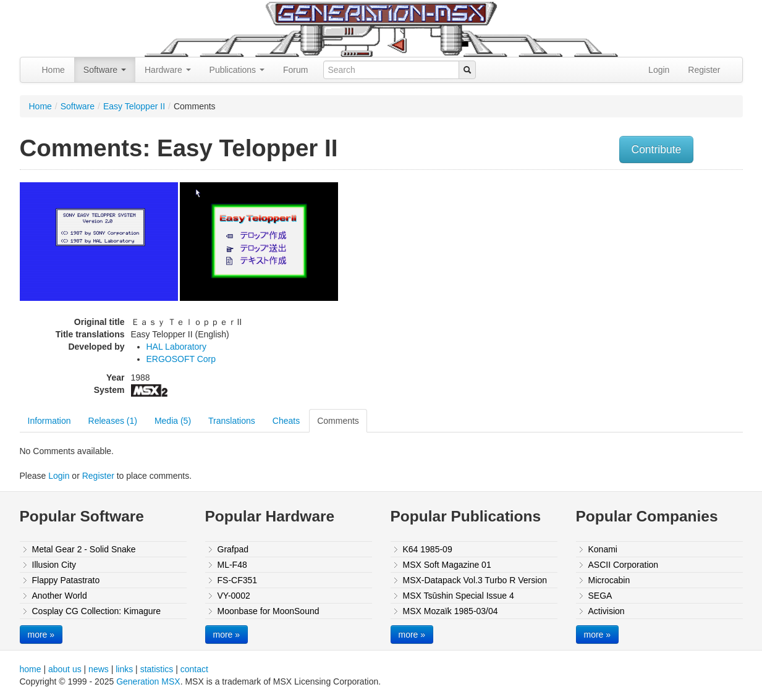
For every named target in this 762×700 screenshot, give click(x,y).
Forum (295, 70)
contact (194, 669)
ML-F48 (232, 565)
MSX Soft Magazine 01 (447, 565)
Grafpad (233, 549)
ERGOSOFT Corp (181, 359)
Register (704, 70)
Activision (607, 611)
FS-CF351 (238, 580)
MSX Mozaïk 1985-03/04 (451, 611)
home (31, 669)
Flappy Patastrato (66, 580)
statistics (157, 669)
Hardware (168, 70)
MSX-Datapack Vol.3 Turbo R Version (475, 580)
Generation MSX (148, 681)
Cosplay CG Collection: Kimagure (97, 611)
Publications (237, 70)
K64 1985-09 (428, 549)
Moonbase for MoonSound (269, 611)
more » (41, 635)
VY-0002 (234, 596)
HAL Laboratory (177, 347)
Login (659, 70)
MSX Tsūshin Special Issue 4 (459, 596)
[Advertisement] (618, 263)
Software (105, 70)
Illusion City (54, 565)
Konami (603, 549)
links (124, 669)
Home (53, 70)
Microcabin (609, 580)
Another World (60, 596)
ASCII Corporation (624, 565)
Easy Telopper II (134, 106)
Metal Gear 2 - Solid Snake (84, 549)
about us (65, 669)
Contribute (657, 150)
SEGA (600, 596)
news (99, 669)
